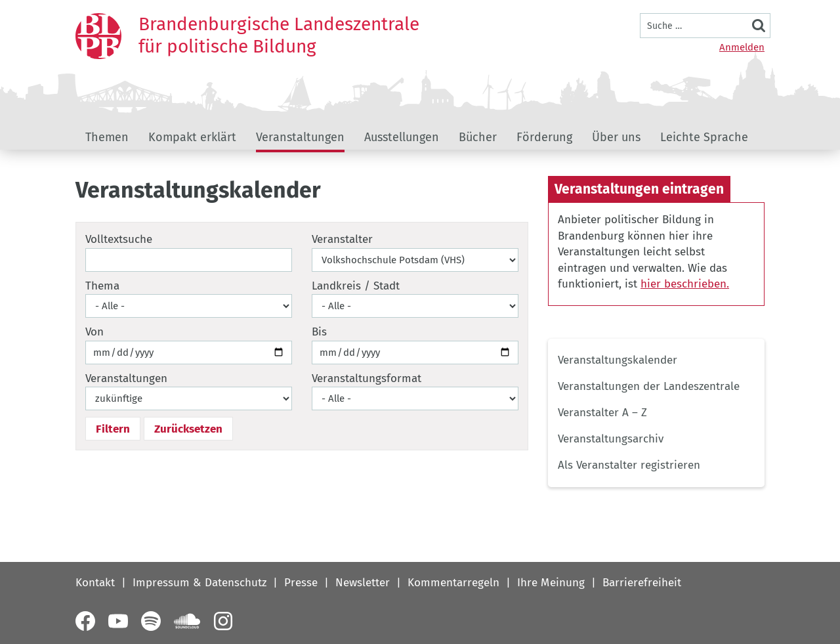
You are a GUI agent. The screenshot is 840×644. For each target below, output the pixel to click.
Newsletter (363, 583)
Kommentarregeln (453, 583)
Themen (107, 137)
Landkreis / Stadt (356, 286)
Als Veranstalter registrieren (629, 465)
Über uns (616, 137)
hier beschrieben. (685, 284)
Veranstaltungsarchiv (611, 439)
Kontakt (95, 583)
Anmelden (742, 47)
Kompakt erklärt (192, 137)
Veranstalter (342, 239)
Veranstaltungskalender (618, 360)
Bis (319, 332)
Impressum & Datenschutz (199, 583)
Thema (102, 286)
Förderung (544, 137)
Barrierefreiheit (642, 583)
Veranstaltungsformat (367, 378)
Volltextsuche (119, 239)
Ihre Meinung (551, 583)
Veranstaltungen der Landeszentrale (649, 386)
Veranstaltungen (300, 137)
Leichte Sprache (704, 137)
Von (94, 332)
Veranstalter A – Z (602, 413)
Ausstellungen (402, 137)
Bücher (478, 137)
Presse (301, 583)
